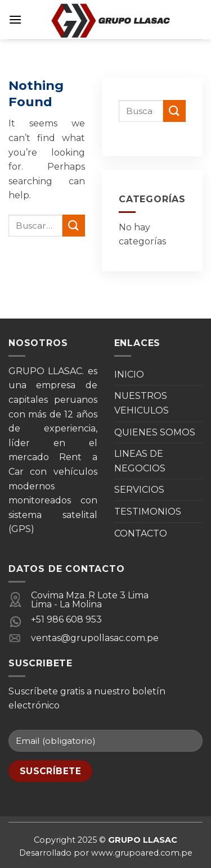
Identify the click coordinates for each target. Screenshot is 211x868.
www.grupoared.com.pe (142, 853)
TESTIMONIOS (148, 512)
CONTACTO (141, 533)
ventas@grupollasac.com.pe (95, 638)
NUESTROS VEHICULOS (142, 403)
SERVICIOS (139, 490)
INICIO (129, 374)
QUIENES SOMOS (155, 432)
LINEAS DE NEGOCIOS (140, 461)
